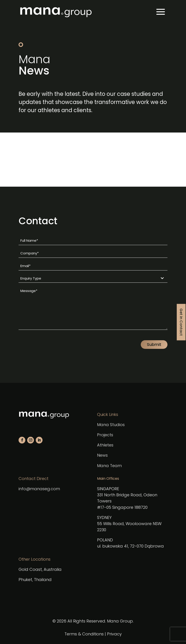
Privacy (114, 634)
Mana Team (109, 466)
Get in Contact (181, 322)
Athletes (105, 445)
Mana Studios (111, 425)
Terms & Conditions (84, 634)
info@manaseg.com (39, 489)
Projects (105, 435)
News (102, 455)
